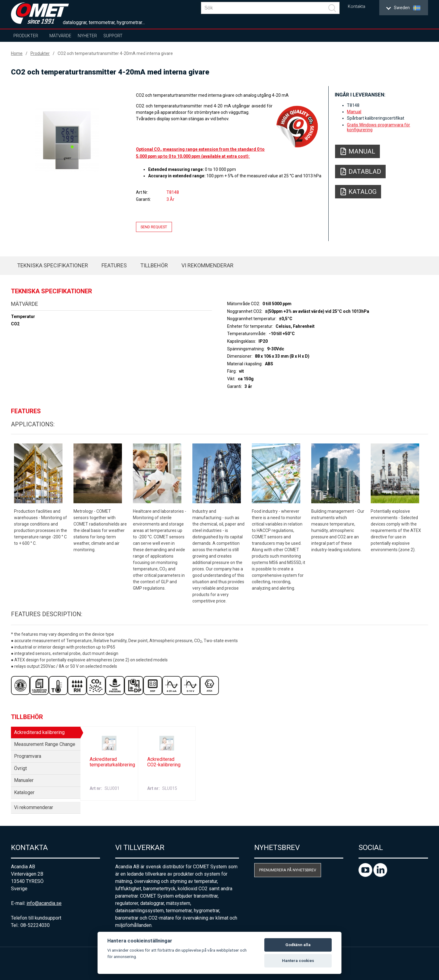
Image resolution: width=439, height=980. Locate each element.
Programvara (28, 756)
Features (114, 265)
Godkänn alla (298, 945)
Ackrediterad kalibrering (39, 732)
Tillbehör (154, 265)
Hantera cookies (298, 961)
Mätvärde (60, 36)
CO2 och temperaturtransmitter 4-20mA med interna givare (115, 53)
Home (17, 53)
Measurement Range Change (45, 744)
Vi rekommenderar (207, 265)
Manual (354, 112)
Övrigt (20, 768)
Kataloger (24, 792)
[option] (67, 139)
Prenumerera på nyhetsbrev (288, 870)
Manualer (24, 780)
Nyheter (87, 36)
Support (113, 36)
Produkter (26, 36)
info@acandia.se (44, 903)
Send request (154, 227)
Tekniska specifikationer (53, 265)
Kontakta (357, 7)
